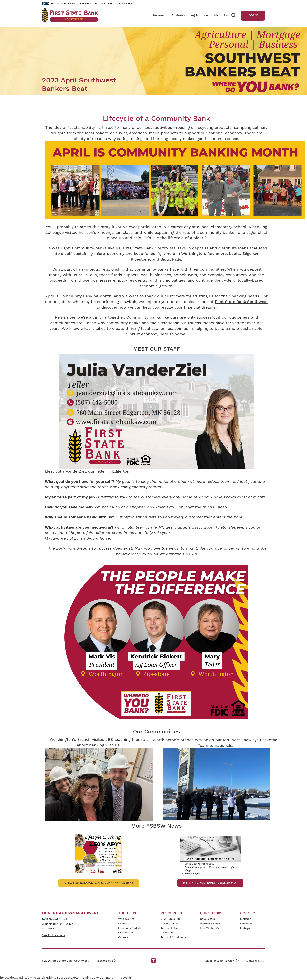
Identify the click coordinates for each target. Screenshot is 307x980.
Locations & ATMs (130, 928)
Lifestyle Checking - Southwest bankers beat (99, 883)
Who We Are (126, 919)
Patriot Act (168, 933)
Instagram (247, 928)
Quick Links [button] (211, 913)
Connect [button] (249, 913)
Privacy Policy (170, 924)
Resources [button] (171, 913)
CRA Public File (171, 919)
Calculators (208, 919)
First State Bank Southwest (241, 302)
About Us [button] (221, 15)
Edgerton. (121, 471)
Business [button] (178, 15)
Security (124, 924)
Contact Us (126, 933)
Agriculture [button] (199, 15)
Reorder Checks (210, 924)
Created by (106, 961)
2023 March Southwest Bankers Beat (210, 883)
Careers (123, 937)
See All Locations (53, 935)
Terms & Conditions (173, 937)
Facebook (246, 924)
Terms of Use (169, 928)
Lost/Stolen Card (211, 928)
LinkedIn (246, 919)
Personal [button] (159, 15)
